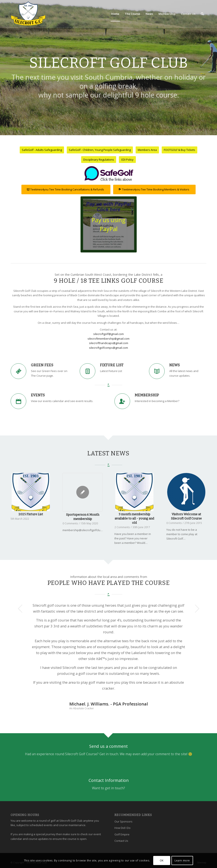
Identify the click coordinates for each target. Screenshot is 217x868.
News (175, 365)
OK (162, 860)
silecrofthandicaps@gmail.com (109, 343)
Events (38, 395)
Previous (20, 609)
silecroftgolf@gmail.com (108, 334)
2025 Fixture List (31, 514)
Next (197, 609)
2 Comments (122, 527)
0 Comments (70, 523)
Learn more (182, 860)
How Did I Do (122, 828)
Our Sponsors (123, 821)
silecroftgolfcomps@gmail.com (108, 348)
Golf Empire (122, 834)
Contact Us (121, 841)
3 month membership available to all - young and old (134, 519)
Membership (147, 395)
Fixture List (112, 365)
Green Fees (42, 365)
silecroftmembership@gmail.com (108, 339)
